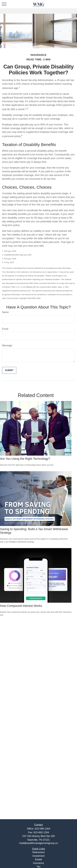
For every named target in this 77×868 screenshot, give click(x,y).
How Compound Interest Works (21, 606)
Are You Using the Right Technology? (25, 459)
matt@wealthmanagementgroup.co (38, 843)
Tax (38, 867)
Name (5, 312)
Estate (38, 859)
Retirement (38, 852)
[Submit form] (9, 370)
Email (5, 329)
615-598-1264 (42, 829)
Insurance (38, 863)
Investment (38, 856)
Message (7, 345)
